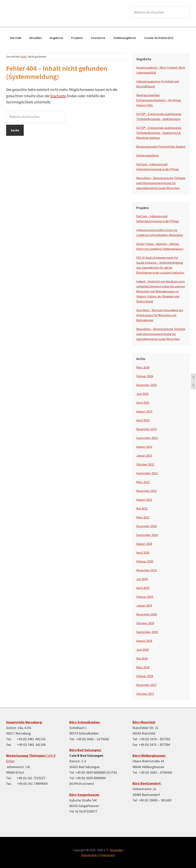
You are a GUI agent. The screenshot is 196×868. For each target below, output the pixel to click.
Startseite (58, 96)
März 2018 (143, 667)
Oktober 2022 (145, 464)
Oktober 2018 (145, 623)
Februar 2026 (145, 376)
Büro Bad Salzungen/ (85, 750)
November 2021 (147, 491)
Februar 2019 (145, 597)
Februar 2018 (145, 676)
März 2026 (143, 367)
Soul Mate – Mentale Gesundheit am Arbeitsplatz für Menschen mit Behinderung (160, 315)
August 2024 (144, 411)
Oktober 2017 (145, 694)
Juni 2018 (142, 650)
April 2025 (143, 403)
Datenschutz (90, 855)
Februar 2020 (145, 561)
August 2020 (144, 544)
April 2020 (143, 553)
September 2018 (147, 632)
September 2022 (147, 473)
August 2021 (144, 500)
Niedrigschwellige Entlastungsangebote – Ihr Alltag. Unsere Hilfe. (159, 100)
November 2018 (147, 614)
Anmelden (117, 850)
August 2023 (144, 447)
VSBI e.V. (35, 13)
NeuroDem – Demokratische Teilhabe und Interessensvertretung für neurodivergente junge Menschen (161, 183)
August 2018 (144, 641)
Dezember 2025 (146, 385)
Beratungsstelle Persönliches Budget (161, 147)
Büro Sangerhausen (84, 795)
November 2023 (147, 429)
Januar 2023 (144, 455)
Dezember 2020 (146, 526)
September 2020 (147, 535)
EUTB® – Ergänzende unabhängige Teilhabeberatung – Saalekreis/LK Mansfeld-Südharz (159, 133)
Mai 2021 (142, 508)
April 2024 (143, 420)
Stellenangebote (147, 155)
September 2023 (147, 438)
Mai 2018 (142, 658)
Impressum (108, 855)
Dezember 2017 (146, 685)
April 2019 (143, 588)
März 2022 (143, 482)
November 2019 (147, 570)
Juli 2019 (142, 579)
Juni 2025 (142, 394)
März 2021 (143, 517)
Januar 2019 (144, 605)
